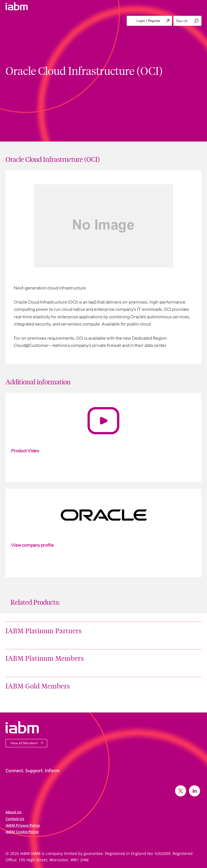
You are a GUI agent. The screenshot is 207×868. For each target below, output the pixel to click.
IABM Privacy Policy (23, 825)
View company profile (32, 545)
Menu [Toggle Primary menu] (189, 22)
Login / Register (148, 21)
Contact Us (15, 819)
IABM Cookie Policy (22, 832)
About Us (13, 812)
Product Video (25, 451)
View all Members (24, 743)
